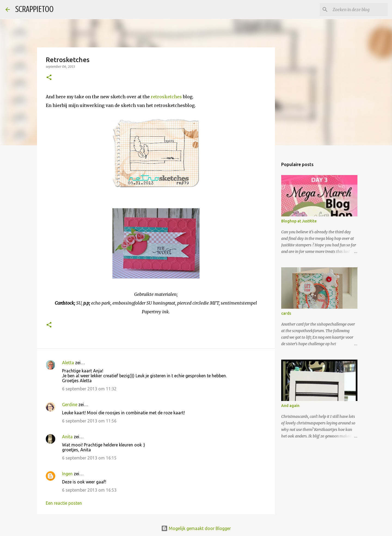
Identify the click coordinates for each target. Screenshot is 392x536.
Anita (67, 437)
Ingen (67, 474)
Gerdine (70, 405)
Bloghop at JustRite (299, 221)
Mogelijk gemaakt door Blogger (196, 528)
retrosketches (166, 97)
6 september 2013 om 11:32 (89, 389)
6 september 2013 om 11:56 (89, 421)
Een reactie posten (64, 503)
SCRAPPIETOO (34, 9)
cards (286, 313)
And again (290, 406)
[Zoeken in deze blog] (359, 10)
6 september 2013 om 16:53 (89, 490)
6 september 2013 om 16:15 (89, 458)
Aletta (68, 363)
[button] (49, 78)
